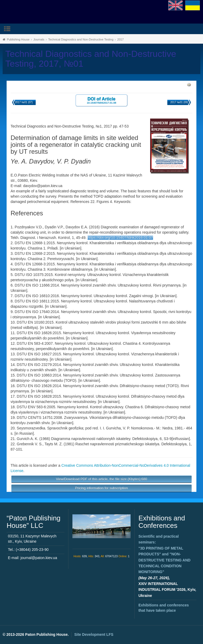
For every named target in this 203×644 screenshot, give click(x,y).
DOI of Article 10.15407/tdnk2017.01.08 (101, 100)
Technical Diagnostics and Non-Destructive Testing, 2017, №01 (91, 59)
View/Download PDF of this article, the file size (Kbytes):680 (101, 479)
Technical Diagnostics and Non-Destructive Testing (81, 39)
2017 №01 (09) (179, 102)
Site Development (94, 634)
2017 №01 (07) (24, 102)
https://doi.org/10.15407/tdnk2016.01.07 (120, 238)
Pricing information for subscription (101, 488)
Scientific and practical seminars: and (165, 554)
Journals (39, 39)
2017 (121, 39)
